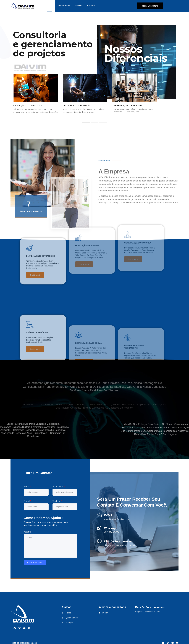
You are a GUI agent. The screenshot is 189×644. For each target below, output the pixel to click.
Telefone (57, 501)
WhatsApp (111, 528)
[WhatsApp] (99, 528)
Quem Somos (63, 6)
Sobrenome (59, 487)
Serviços (78, 6)
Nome (27, 487)
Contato (91, 6)
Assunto (28, 532)
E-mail (27, 501)
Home (49, 6)
